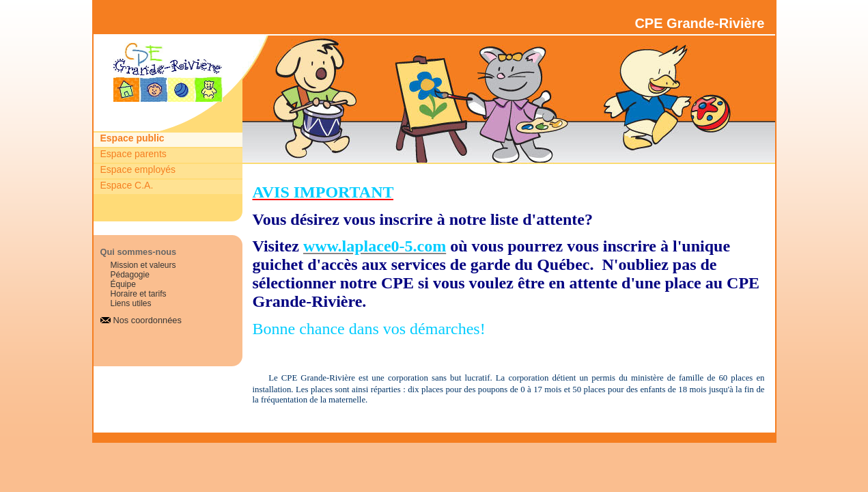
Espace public (132, 138)
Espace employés (138, 169)
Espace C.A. (127, 185)
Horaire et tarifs (139, 294)
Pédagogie (130, 275)
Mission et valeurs (143, 265)
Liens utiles (131, 303)
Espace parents (134, 154)
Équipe (123, 284)
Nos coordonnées (148, 320)
